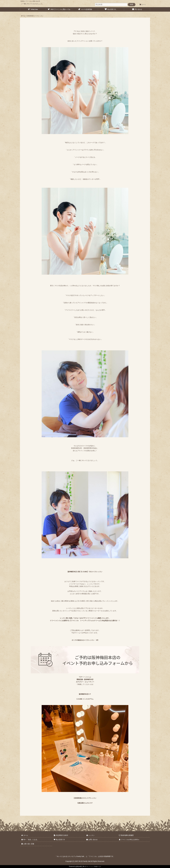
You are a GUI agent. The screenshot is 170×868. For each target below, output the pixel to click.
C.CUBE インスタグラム (85, 699)
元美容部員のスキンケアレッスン (85, 798)
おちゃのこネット (81, 866)
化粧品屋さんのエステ (85, 803)
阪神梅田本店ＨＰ (85, 694)
